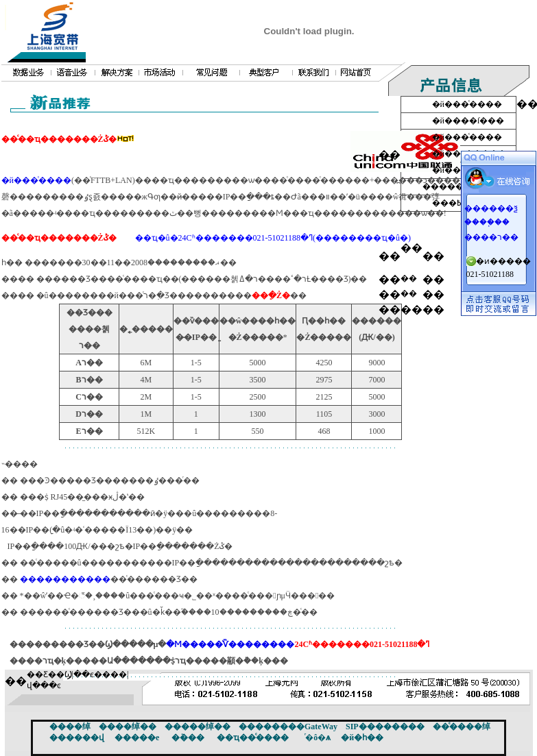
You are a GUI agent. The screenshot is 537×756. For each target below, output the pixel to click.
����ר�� (491, 237)
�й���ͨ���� (36, 180)
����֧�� (487, 222)
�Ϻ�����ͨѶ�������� (230, 644)
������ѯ (491, 208)
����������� (65, 579)
